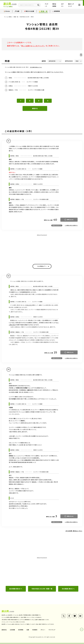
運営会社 (4, 630)
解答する (35, 109)
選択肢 (44, 61)
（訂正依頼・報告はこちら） (36, 67)
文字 (69, 61)
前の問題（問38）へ (16, 589)
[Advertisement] (42, 248)
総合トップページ (70, 6)
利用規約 (35, 630)
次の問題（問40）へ (68, 589)
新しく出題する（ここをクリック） (33, 46)
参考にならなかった (57, 226)
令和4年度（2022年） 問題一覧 (42, 589)
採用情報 (21, 630)
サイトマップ (52, 630)
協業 (28, 630)
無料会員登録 (57, 6)
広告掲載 (13, 630)
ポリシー (43, 630)
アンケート (50, 6)
